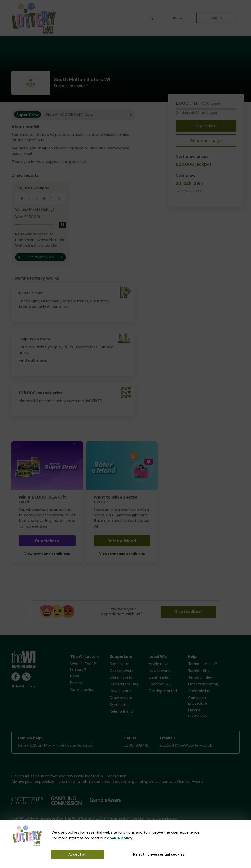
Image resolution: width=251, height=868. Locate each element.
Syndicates (120, 704)
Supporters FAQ (124, 684)
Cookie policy (82, 690)
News (75, 676)
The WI (70, 818)
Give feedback (188, 612)
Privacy (77, 683)
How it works (121, 691)
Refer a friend (122, 541)
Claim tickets (121, 677)
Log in (216, 18)
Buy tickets (206, 126)
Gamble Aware (190, 782)
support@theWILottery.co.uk (186, 745)
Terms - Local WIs (204, 664)
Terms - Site (199, 671)
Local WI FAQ (160, 684)
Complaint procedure (198, 700)
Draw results (121, 698)
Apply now (158, 664)
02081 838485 (137, 745)
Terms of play (200, 677)
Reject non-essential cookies (159, 854)
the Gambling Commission (154, 818)
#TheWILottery (24, 686)
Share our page (206, 141)
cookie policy (120, 838)
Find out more (32, 360)
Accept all (77, 854)
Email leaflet (159, 677)
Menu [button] (176, 18)
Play (150, 18)
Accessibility (199, 691)
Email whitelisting (203, 684)
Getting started (163, 691)
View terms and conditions (47, 554)
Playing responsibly (198, 713)
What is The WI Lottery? (83, 667)
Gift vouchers (122, 671)
